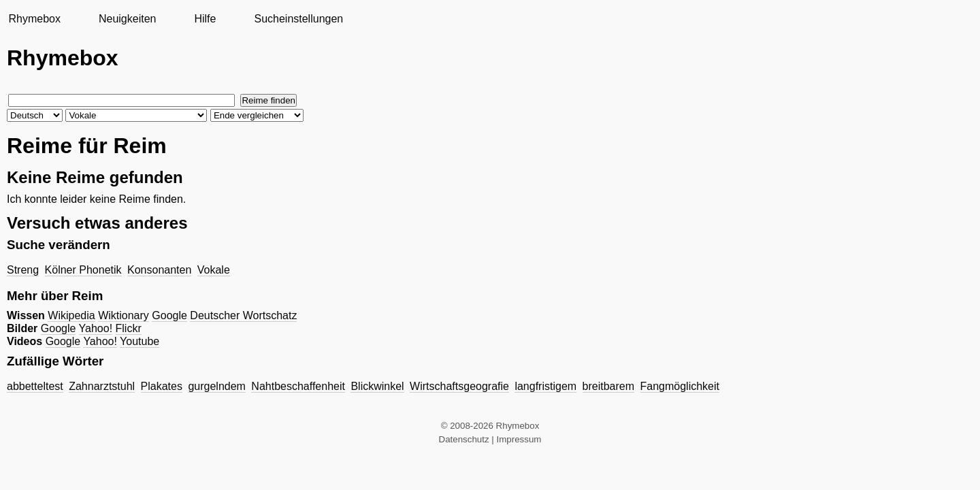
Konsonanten (159, 270)
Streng (23, 270)
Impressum (519, 439)
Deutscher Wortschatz (243, 315)
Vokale (214, 270)
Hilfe (205, 19)
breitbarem (608, 386)
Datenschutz (464, 439)
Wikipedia (71, 315)
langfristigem (545, 386)
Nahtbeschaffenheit (298, 386)
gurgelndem (217, 386)
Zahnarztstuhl (102, 386)
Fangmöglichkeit (680, 386)
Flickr (129, 328)
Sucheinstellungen (298, 19)
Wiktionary (124, 315)
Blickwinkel (377, 386)
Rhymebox (34, 19)
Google (169, 315)
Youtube (140, 341)
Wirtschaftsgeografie (459, 386)
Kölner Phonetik (83, 270)
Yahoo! (96, 328)
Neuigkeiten (128, 19)
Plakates (162, 386)
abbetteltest (35, 386)
